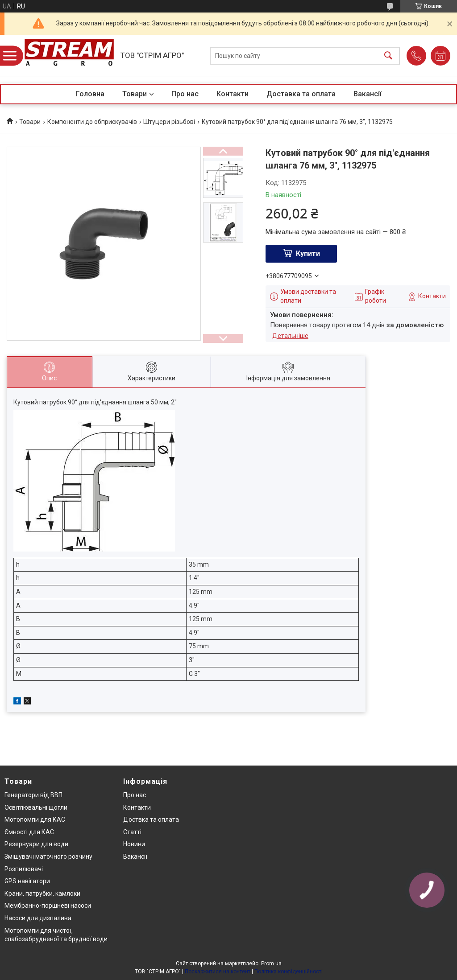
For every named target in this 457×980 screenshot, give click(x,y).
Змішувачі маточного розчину (48, 856)
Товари (135, 94)
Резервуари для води (36, 844)
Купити (308, 253)
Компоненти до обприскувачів (92, 122)
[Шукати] (388, 56)
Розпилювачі (24, 869)
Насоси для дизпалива (38, 918)
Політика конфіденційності (289, 972)
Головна (90, 94)
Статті (132, 832)
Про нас (185, 94)
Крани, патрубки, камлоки (42, 894)
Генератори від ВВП (33, 795)
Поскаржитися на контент (218, 972)
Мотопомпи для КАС (35, 819)
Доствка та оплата (151, 819)
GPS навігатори (27, 881)
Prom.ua (271, 964)
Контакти (233, 94)
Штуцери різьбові (169, 122)
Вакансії (368, 94)
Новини (134, 844)
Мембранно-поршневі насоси (48, 906)
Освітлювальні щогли (36, 807)
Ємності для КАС (29, 832)
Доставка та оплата (301, 94)
